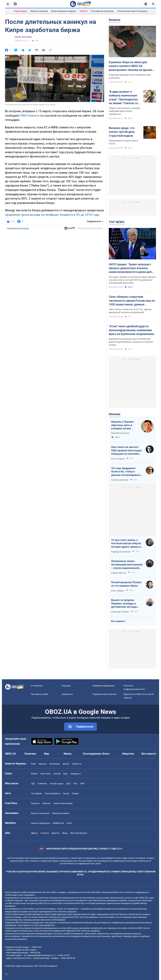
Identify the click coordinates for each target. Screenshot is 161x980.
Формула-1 (76, 774)
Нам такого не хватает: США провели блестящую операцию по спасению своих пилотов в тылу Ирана (126, 451)
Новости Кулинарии (63, 803)
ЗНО (75, 784)
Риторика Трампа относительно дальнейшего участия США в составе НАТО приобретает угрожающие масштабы (132, 280)
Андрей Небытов (119, 573)
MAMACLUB (58, 823)
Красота (56, 833)
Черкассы (77, 764)
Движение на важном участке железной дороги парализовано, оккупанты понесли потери (131, 342)
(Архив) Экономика (23, 37)
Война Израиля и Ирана (64, 11)
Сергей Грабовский (120, 480)
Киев (33, 764)
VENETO (84, 11)
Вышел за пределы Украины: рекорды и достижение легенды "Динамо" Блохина (124, 604)
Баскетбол (46, 774)
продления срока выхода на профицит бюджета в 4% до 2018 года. (52, 215)
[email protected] (41, 958)
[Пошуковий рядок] (153, 4)
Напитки (46, 803)
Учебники (42, 784)
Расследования (92, 754)
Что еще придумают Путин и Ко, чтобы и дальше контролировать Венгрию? (126, 472)
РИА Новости (30, 116)
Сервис (75, 793)
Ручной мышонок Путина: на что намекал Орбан (126, 584)
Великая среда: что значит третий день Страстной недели (122, 132)
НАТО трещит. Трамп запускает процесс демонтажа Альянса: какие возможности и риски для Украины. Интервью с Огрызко (130, 268)
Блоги (106, 754)
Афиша (34, 833)
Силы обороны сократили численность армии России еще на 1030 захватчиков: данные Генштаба (132, 301)
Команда (66, 686)
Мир (47, 754)
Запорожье (55, 764)
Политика (30, 754)
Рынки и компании (40, 813)
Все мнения (118, 621)
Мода (65, 833)
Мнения (115, 414)
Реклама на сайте (40, 694)
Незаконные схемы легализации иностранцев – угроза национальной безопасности (127, 565)
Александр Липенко (120, 612)
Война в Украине (39, 11)
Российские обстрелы (103, 11)
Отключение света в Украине (132, 11)
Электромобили (52, 793)
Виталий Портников (120, 433)
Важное (115, 20)
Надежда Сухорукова (121, 552)
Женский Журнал (79, 833)
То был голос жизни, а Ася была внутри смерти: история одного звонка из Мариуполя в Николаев (126, 544)
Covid (69, 823)
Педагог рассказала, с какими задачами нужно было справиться (124, 111)
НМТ (82, 784)
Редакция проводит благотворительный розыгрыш (130, 76)
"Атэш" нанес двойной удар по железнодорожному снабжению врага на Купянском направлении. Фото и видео (132, 330)
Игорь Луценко (118, 459)
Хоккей (57, 774)
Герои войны (20, 11)
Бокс (66, 774)
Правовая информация (104, 686)
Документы (67, 694)
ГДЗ (33, 784)
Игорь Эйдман (118, 591)
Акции (66, 793)
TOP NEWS (117, 222)
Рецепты (35, 803)
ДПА (68, 784)
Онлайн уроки (57, 784)
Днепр (66, 764)
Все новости (149, 754)
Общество (128, 754)
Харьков (42, 764)
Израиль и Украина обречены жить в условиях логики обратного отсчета (122, 425)
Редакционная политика (18, 228)
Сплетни (45, 833)
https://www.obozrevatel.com (109, 892)
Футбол (34, 774)
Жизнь (68, 754)
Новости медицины (40, 823)
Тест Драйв (36, 793)
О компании (37, 686)
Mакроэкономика (61, 813)
